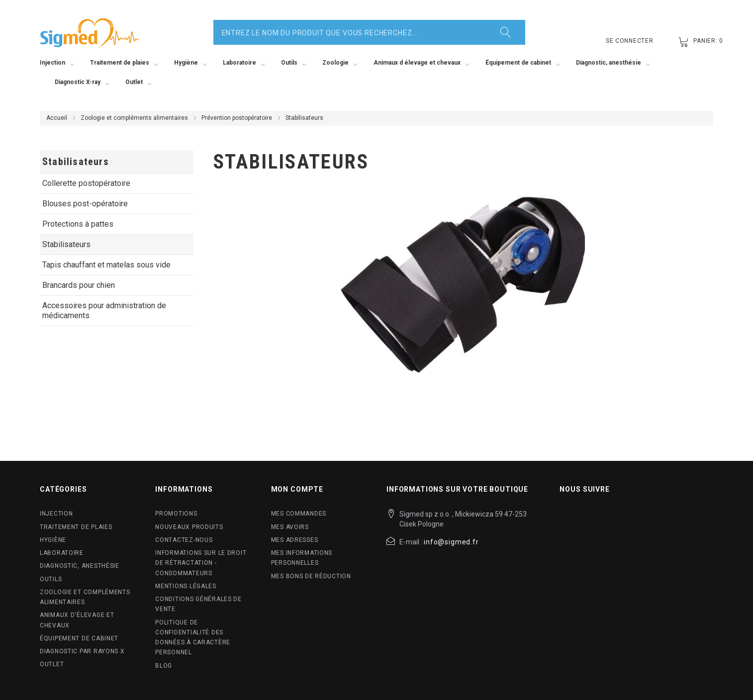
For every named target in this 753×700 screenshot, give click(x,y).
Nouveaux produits (189, 527)
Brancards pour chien (79, 285)
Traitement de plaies (76, 527)
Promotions (176, 514)
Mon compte (297, 489)
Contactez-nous (184, 540)
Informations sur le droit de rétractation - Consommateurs (201, 563)
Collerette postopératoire (86, 183)
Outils (51, 579)
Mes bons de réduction (311, 576)
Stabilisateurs (66, 244)
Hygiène (53, 540)
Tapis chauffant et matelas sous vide (106, 265)
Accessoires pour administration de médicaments (104, 310)
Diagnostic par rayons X (82, 651)
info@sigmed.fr (451, 542)
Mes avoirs (290, 527)
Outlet (52, 664)
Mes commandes (299, 514)
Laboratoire (62, 553)
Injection (56, 514)
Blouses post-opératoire (85, 204)
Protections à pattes (78, 224)
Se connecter (630, 41)
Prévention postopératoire (237, 118)
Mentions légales (186, 586)
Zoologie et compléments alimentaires (134, 118)
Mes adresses (295, 540)
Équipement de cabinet (79, 638)
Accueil (57, 118)
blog (164, 666)
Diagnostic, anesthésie (80, 566)
